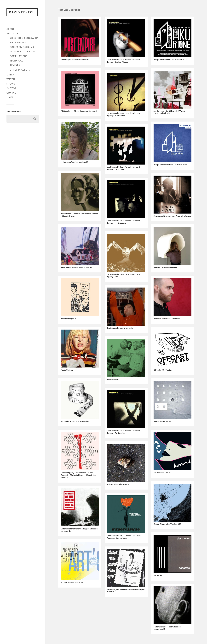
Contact (12, 93)
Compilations (19, 56)
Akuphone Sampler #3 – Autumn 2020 (170, 165)
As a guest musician (22, 52)
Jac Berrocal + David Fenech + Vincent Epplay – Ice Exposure (124, 222)
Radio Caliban (67, 370)
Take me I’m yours (69, 319)
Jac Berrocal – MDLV (162, 473)
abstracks (158, 575)
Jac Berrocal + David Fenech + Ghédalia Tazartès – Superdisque (124, 537)
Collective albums (22, 47)
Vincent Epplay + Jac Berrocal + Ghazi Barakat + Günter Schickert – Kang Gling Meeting (78, 475)
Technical (16, 61)
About (10, 29)
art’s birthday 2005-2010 (72, 582)
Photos (11, 88)
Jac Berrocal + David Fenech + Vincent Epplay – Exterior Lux (124, 168)
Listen (10, 75)
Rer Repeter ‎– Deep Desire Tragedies (76, 267)
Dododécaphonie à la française (120, 328)
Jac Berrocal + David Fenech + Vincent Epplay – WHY (124, 275)
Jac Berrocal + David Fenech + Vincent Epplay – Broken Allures (124, 61)
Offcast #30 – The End (163, 370)
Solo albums (18, 43)
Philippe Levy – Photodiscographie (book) (79, 111)
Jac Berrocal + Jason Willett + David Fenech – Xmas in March (79, 215)
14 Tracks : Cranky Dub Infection (75, 421)
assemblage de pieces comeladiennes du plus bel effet (126, 591)
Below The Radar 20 (162, 421)
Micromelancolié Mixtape (118, 484)
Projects (12, 33)
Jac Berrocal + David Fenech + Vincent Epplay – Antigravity (124, 432)
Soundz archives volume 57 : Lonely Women (172, 216)
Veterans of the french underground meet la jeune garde (80, 530)
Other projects (20, 70)
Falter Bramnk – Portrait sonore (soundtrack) (167, 628)
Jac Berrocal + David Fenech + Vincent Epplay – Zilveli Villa (170, 112)
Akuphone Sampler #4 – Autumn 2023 (170, 59)
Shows (11, 84)
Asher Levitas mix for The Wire (167, 319)
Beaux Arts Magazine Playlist (166, 267)
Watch (11, 79)
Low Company (113, 379)
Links (10, 97)
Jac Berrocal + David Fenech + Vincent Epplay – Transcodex (124, 114)
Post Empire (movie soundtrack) (75, 59)
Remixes (15, 65)
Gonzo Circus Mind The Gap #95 (167, 524)
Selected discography (24, 38)
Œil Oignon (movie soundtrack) (74, 162)
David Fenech (22, 12)
